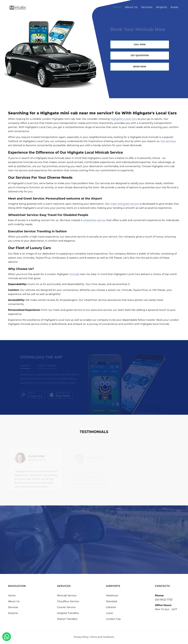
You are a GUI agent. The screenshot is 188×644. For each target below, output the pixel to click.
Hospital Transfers (68, 613)
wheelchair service (94, 220)
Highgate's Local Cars (124, 119)
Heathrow (112, 596)
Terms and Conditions (102, 637)
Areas (174, 7)
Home (117, 7)
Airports (161, 7)
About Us (131, 7)
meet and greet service (125, 204)
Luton (110, 613)
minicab (74, 274)
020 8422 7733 (164, 600)
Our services (168, 141)
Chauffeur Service (68, 601)
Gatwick (111, 607)
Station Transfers (67, 619)
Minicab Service (67, 596)
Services (147, 7)
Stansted (111, 601)
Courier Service (66, 607)
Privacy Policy (81, 637)
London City (113, 619)
